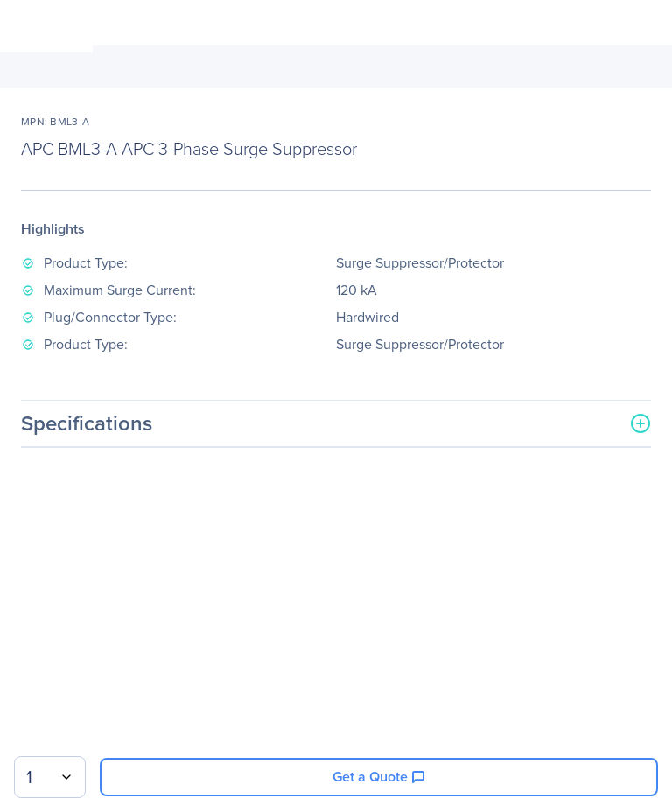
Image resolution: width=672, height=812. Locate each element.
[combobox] (50, 777)
